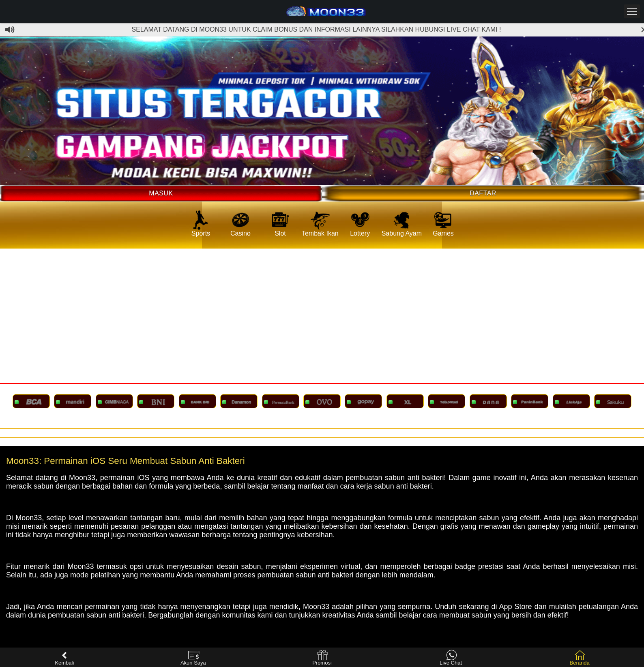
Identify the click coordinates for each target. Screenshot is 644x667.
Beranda (580, 658)
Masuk (161, 193)
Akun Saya (193, 658)
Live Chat (451, 658)
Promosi (322, 658)
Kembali (64, 658)
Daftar (483, 193)
